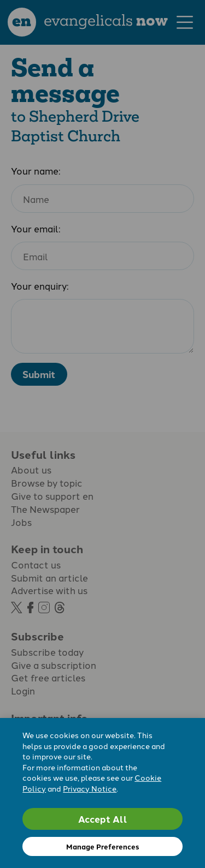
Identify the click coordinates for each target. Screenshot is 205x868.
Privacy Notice (90, 788)
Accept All (103, 819)
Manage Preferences (102, 846)
